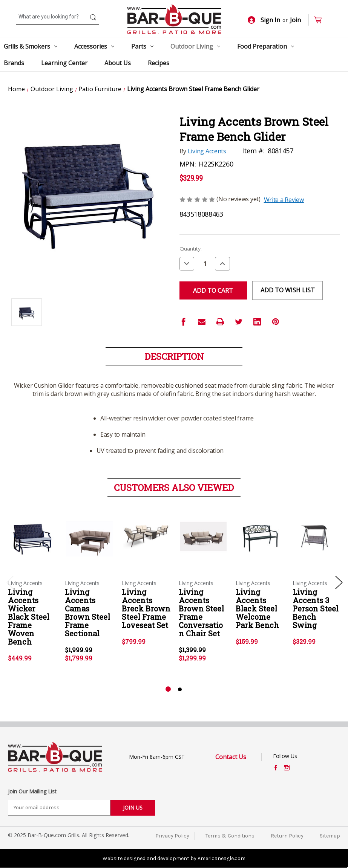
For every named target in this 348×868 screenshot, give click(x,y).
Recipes (159, 63)
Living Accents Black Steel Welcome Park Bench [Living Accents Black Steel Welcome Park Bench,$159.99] (257, 608)
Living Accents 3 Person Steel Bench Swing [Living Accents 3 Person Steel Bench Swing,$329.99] (316, 608)
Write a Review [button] (284, 200)
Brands (14, 63)
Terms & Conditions (230, 836)
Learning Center (64, 63)
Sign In (264, 20)
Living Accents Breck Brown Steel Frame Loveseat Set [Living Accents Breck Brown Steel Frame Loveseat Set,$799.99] (146, 608)
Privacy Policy (172, 836)
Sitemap (330, 836)
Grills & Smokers (31, 46)
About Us (118, 63)
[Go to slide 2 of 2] (180, 689)
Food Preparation (266, 46)
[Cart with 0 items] (321, 20)
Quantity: (191, 249)
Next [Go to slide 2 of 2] (339, 582)
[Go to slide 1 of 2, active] (168, 689)
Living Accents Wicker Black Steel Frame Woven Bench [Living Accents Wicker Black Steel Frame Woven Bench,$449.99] (29, 617)
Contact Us (231, 757)
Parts (142, 46)
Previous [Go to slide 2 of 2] (10, 582)
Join (295, 20)
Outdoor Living (195, 46)
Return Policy (287, 836)
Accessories (94, 46)
